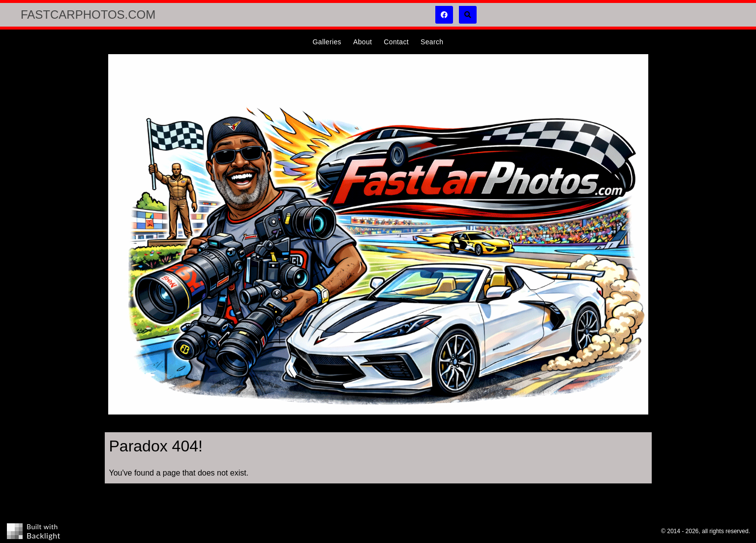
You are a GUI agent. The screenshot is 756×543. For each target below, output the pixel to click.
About (363, 42)
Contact (396, 42)
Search (432, 42)
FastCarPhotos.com (88, 15)
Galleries (327, 42)
